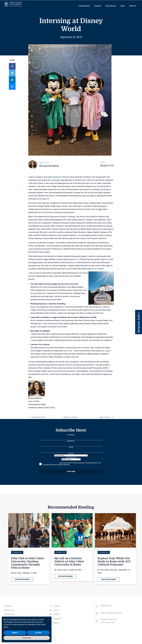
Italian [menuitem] (123, 6)
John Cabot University (109, 570)
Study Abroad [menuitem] (111, 6)
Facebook (55, 606)
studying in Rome (50, 368)
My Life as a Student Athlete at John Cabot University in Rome (69, 561)
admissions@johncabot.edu (111, 613)
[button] (49, 620)
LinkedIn (55, 614)
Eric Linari (17, 573)
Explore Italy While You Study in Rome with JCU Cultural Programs (114, 561)
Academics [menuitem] (9, 606)
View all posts (70, 417)
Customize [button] (27, 638)
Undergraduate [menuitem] (84, 6)
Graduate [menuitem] (98, 6)
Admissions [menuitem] (9, 610)
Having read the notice (51, 463)
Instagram (55, 619)
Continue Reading (22, 579)
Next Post (106, 417)
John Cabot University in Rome (55, 177)
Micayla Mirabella (49, 166)
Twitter (54, 610)
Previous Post (37, 417)
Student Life (107, 166)
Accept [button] (38, 633)
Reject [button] (15, 633)
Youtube (55, 623)
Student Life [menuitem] (9, 614)
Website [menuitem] (133, 6)
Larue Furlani (62, 570)
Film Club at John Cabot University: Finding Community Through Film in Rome (27, 563)
